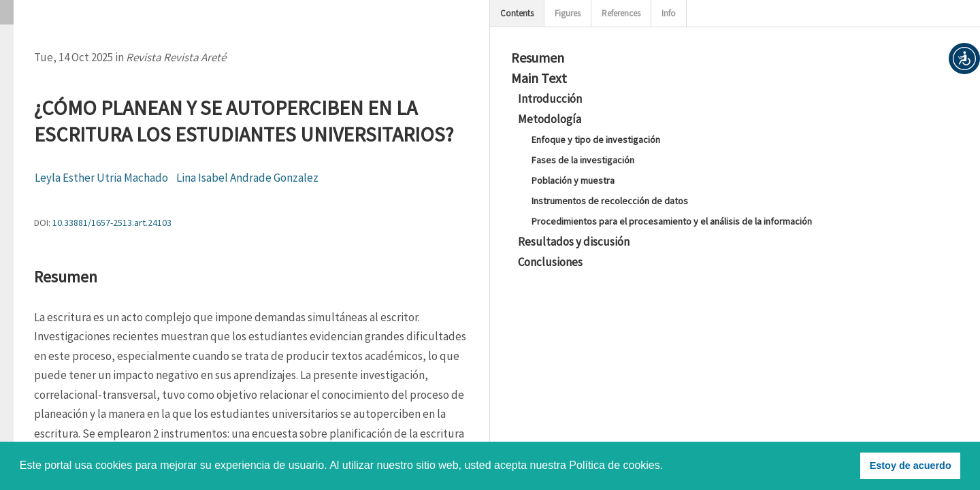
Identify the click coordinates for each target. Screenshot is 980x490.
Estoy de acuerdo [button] (911, 465)
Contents (517, 13)
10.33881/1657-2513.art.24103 (112, 223)
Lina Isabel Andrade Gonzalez (247, 178)
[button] (964, 59)
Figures (568, 13)
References (621, 13)
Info (669, 13)
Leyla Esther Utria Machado (101, 178)
